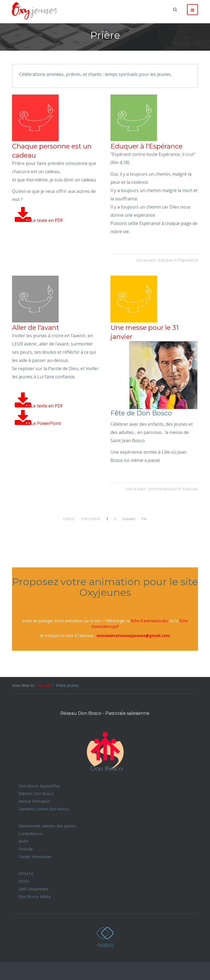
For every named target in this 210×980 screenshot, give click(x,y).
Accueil (44, 685)
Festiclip (26, 849)
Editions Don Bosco (36, 794)
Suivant (129, 519)
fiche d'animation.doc (150, 621)
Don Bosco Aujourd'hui (39, 786)
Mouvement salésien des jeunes (47, 826)
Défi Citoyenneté (33, 889)
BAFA (24, 841)
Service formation (34, 801)
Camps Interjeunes (35, 857)
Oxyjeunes (105, 937)
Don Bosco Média (35, 897)
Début (69, 519)
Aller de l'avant (36, 328)
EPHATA (26, 874)
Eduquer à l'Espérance (146, 146)
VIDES (24, 881)
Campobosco (30, 834)
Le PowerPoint (38, 423)
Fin (144, 519)
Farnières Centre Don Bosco (44, 809)
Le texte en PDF (39, 220)
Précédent (91, 519)
